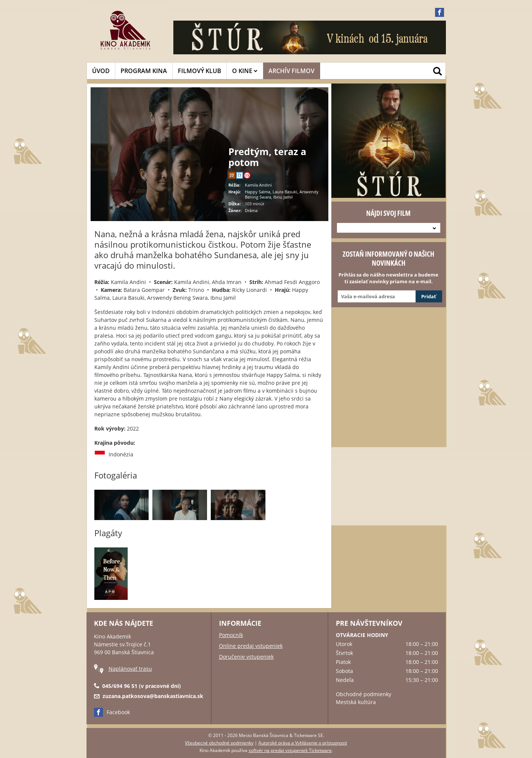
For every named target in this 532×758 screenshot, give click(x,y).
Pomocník (231, 635)
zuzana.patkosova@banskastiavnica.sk (153, 696)
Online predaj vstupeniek (251, 646)
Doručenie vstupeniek (246, 657)
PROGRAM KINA (144, 71)
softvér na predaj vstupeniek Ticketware (290, 750)
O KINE (245, 71)
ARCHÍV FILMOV (291, 71)
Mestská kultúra (356, 702)
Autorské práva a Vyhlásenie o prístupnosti (303, 743)
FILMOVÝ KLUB (200, 71)
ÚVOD (101, 71)
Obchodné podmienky (364, 694)
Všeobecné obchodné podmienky (219, 743)
